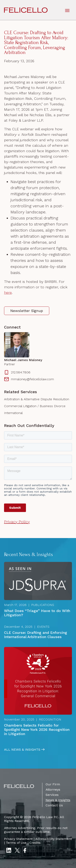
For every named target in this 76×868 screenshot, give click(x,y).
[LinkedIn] (9, 851)
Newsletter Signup (27, 311)
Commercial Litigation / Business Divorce (35, 406)
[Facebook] (25, 851)
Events (43, 627)
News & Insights (58, 800)
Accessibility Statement (54, 839)
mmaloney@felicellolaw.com (29, 379)
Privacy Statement (18, 839)
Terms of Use (16, 843)
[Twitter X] (17, 851)
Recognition (50, 719)
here (8, 292)
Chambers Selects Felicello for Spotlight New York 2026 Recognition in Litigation (37, 729)
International (13, 413)
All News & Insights (22, 750)
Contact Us (54, 805)
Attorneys (53, 790)
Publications (43, 605)
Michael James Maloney (23, 360)
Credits (35, 843)
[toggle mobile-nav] (67, 10)
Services (52, 795)
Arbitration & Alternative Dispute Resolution (37, 399)
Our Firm (53, 784)
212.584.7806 (17, 372)
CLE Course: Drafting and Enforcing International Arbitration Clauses (36, 635)
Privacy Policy (17, 522)
